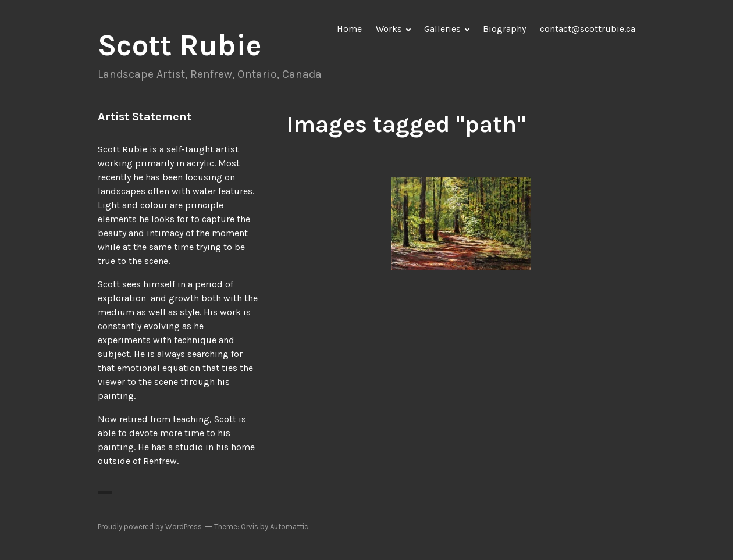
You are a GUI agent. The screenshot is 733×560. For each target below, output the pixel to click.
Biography (504, 29)
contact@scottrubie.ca (588, 29)
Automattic (289, 527)
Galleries (442, 29)
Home (349, 29)
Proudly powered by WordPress (150, 527)
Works (389, 29)
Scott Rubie (180, 45)
